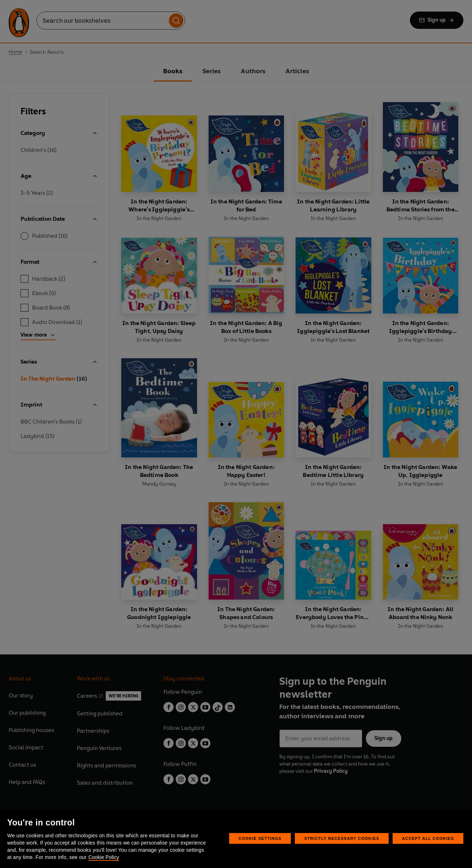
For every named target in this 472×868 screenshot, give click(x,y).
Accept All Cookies (428, 838)
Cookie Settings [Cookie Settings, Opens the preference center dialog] (260, 838)
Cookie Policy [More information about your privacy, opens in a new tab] (104, 857)
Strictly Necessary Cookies (342, 838)
